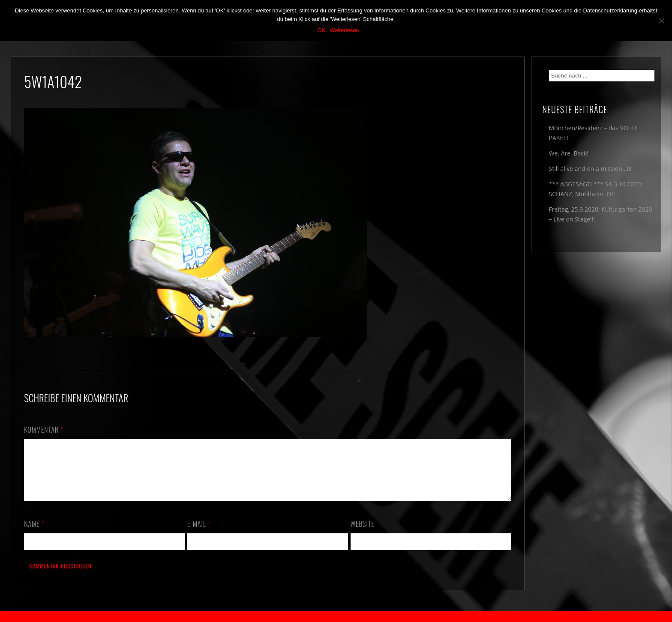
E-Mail (199, 534)
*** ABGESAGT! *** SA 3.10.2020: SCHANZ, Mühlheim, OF (596, 189)
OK (321, 30)
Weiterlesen (344, 30)
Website (363, 534)
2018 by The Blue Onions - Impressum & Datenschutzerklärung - (336, 617)
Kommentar (44, 430)
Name (34, 534)
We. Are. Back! (569, 153)
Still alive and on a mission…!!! (590, 169)
